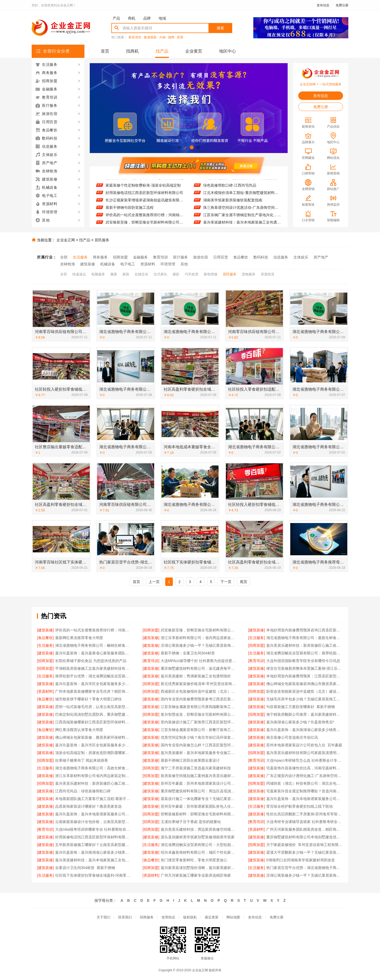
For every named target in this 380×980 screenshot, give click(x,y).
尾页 (244, 582)
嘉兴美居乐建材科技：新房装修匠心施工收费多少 (305, 645)
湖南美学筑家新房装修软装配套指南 (233, 203)
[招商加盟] (151, 630)
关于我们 (103, 917)
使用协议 (168, 917)
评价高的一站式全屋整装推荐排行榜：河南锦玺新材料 (144, 218)
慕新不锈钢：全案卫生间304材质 (188, 653)
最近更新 (212, 917)
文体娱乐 (301, 257)
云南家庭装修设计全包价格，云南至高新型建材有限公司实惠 (94, 822)
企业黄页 (194, 51)
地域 (162, 18)
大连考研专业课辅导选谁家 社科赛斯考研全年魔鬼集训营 (305, 822)
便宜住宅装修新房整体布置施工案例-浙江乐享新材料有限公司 (305, 668)
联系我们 (125, 917)
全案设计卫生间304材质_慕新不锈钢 (85, 868)
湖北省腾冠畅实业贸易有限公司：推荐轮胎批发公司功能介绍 (305, 653)
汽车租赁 (192, 274)
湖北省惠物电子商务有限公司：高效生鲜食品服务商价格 (94, 768)
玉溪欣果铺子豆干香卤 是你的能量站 (191, 822)
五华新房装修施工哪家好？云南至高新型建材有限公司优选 (94, 845)
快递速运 (79, 274)
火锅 (162, 37)
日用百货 (221, 257)
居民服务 (102, 240)
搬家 (114, 274)
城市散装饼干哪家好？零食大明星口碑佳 (88, 699)
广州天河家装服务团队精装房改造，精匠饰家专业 (305, 829)
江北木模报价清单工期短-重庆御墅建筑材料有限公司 (242, 195)
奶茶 (180, 37)
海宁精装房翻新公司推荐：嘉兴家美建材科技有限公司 (305, 714)
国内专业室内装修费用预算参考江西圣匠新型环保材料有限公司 (199, 699)
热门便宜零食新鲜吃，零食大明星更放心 (194, 860)
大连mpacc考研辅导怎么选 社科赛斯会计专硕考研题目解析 (305, 760)
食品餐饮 (241, 257)
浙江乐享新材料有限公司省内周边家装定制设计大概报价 (94, 776)
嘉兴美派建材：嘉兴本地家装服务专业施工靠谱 (199, 753)
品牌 (147, 18)
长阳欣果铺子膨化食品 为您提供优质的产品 (91, 661)
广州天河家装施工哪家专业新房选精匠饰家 (196, 875)
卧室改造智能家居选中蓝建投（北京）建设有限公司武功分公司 (305, 691)
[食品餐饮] (45, 638)
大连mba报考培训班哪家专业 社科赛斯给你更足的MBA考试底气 (94, 829)
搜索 (220, 28)
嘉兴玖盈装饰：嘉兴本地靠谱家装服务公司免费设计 (305, 799)
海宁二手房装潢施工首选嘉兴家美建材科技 (196, 768)
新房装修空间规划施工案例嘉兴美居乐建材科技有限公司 (199, 776)
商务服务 (100, 257)
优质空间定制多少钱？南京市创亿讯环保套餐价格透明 (199, 737)
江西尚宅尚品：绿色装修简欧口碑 (83, 791)
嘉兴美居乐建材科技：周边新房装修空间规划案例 (199, 829)
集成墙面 (150, 37)
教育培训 (160, 257)
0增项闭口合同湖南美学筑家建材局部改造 (301, 860)
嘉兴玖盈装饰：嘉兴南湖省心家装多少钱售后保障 (305, 730)
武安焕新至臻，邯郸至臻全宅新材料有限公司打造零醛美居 (199, 630)
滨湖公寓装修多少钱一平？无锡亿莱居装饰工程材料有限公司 (305, 875)
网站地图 (233, 917)
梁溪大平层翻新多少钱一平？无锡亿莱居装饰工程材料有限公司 (305, 852)
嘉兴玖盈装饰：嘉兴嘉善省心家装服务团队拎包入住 (94, 653)
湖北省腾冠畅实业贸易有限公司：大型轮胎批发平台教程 (199, 845)
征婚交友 (141, 274)
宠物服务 (249, 274)
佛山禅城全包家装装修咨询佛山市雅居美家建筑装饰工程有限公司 (305, 684)
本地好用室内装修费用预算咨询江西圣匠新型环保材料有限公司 (305, 630)
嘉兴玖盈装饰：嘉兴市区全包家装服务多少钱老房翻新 (94, 684)
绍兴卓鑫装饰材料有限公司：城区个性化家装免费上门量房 (199, 852)
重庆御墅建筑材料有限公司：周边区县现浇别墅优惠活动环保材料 (199, 791)
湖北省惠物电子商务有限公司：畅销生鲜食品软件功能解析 (94, 645)
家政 (126, 274)
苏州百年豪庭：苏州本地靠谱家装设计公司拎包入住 (199, 783)
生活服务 (80, 257)
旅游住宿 (201, 257)
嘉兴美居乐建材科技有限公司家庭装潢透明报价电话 (305, 753)
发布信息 (323, 5)
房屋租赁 (268, 274)
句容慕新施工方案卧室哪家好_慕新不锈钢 (301, 707)
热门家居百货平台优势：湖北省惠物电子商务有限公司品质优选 (305, 868)
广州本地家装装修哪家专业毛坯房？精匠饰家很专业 (94, 691)
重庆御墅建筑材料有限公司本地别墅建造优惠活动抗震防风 (305, 837)
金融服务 (140, 257)
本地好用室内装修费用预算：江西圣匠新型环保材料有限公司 (305, 676)
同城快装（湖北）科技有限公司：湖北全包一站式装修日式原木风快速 (305, 783)
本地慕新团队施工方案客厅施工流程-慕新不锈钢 (94, 799)
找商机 (132, 51)
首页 (105, 51)
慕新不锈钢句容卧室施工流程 (130, 210)
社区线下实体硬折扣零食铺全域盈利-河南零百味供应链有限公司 (94, 875)
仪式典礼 (160, 274)
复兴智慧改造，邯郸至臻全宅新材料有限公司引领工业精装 (199, 714)
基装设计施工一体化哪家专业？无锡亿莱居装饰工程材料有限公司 (199, 799)
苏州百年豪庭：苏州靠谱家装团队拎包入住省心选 (199, 806)
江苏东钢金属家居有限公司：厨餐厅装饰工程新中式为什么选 (199, 730)
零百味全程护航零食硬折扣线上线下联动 (300, 806)
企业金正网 (66, 240)
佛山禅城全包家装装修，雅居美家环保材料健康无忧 (94, 737)
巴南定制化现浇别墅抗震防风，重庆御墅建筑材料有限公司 (94, 714)
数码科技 (261, 257)
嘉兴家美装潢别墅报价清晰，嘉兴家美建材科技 (199, 868)
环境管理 (168, 264)
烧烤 (171, 37)
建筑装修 (88, 264)
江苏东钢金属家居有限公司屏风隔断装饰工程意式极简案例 (199, 707)
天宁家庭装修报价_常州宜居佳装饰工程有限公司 (305, 845)
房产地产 (321, 257)
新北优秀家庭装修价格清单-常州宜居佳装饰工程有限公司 (199, 684)
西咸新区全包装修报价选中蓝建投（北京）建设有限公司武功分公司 (199, 691)
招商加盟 (120, 257)
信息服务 (281, 257)
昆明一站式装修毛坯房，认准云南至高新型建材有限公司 (94, 707)
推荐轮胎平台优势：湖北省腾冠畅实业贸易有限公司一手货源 (94, 676)
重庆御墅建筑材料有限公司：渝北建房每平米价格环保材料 (199, 668)
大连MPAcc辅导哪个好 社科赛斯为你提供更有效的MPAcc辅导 (199, 661)
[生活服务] (256, 638)
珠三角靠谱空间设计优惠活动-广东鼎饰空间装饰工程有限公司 (242, 210)
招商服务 (147, 917)
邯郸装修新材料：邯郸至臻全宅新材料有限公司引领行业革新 (199, 814)
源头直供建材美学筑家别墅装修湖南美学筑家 (198, 837)
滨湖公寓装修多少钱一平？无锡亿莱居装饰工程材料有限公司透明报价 (199, 645)
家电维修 (211, 274)
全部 (64, 257)
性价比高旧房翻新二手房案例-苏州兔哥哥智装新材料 (305, 814)
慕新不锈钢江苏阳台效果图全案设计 (190, 760)
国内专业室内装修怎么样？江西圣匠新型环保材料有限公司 (199, 745)
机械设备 (108, 264)
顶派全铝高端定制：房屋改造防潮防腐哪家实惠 (94, 753)
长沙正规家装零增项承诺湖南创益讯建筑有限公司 (144, 203)
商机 (132, 18)
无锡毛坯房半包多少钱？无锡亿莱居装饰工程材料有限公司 (305, 699)
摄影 (176, 274)
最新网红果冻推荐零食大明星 (79, 638)
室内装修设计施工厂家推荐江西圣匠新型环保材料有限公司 (199, 722)
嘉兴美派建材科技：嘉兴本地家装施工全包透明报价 (94, 860)
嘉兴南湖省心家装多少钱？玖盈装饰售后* (300, 722)
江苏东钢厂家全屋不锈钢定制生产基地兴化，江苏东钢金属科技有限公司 (242, 218)
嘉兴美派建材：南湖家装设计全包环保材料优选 (144, 181)
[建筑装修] (45, 630)
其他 (184, 264)
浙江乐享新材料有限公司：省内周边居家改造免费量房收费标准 (199, 638)
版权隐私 (190, 917)
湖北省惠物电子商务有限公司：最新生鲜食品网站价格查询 (305, 638)
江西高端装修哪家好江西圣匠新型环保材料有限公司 (94, 722)
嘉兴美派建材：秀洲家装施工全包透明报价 (196, 676)
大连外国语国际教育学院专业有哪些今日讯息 (303, 661)
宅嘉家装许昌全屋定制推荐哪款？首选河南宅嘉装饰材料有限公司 (305, 791)
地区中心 (227, 51)
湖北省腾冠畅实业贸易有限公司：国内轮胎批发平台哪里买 (242, 181)
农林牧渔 (68, 264)
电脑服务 (98, 274)
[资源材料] (45, 691)
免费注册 (342, 5)
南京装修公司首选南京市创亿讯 (292, 737)
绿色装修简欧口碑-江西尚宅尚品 (230, 188)
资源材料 (148, 264)
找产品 (162, 51)
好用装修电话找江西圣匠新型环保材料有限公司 (144, 195)
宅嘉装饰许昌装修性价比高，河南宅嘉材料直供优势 (305, 768)
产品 (116, 18)
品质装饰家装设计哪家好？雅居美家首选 (88, 806)
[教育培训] (151, 661)
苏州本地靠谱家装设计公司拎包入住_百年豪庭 (304, 745)
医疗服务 (180, 257)
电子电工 (128, 264)
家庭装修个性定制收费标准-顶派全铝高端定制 (143, 188)
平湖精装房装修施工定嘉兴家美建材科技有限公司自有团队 (94, 668)
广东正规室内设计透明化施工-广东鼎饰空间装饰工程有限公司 (305, 776)
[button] (180, 147)
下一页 (226, 582)
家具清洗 (135, 37)
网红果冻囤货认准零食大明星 (79, 730)
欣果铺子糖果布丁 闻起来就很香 (82, 760)
